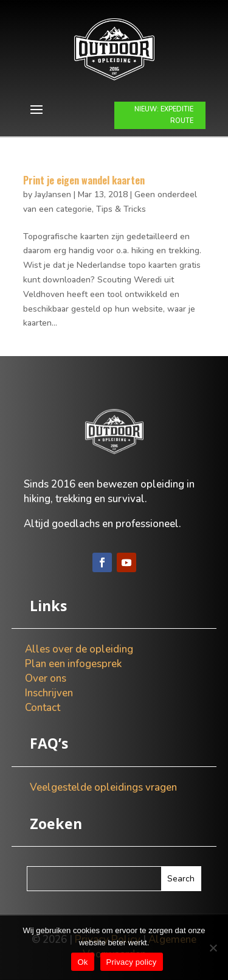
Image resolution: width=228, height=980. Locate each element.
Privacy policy (132, 962)
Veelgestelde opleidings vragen (103, 787)
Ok (82, 962)
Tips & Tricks (121, 209)
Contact (43, 708)
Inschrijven (49, 693)
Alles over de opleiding (79, 649)
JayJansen (53, 194)
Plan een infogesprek (73, 664)
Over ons (46, 678)
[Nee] (213, 948)
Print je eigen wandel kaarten (84, 180)
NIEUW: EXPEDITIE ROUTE (164, 115)
